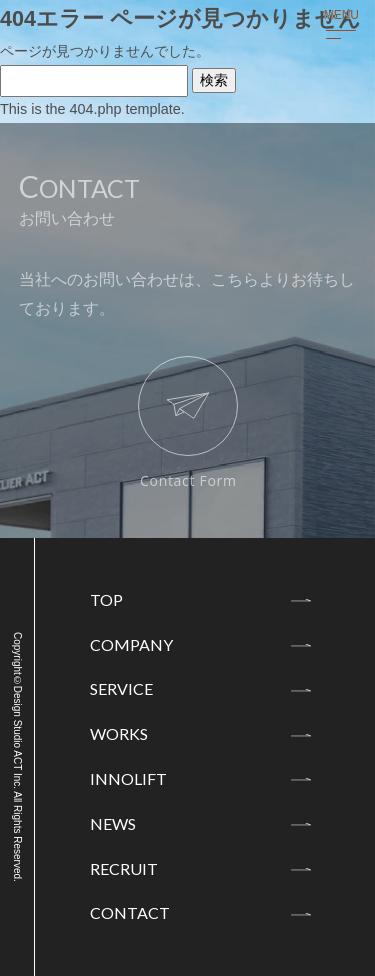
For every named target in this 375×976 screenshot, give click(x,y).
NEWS (113, 823)
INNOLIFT (128, 778)
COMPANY (131, 644)
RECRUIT (124, 868)
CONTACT (130, 912)
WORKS (119, 733)
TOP (106, 599)
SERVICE (121, 688)
